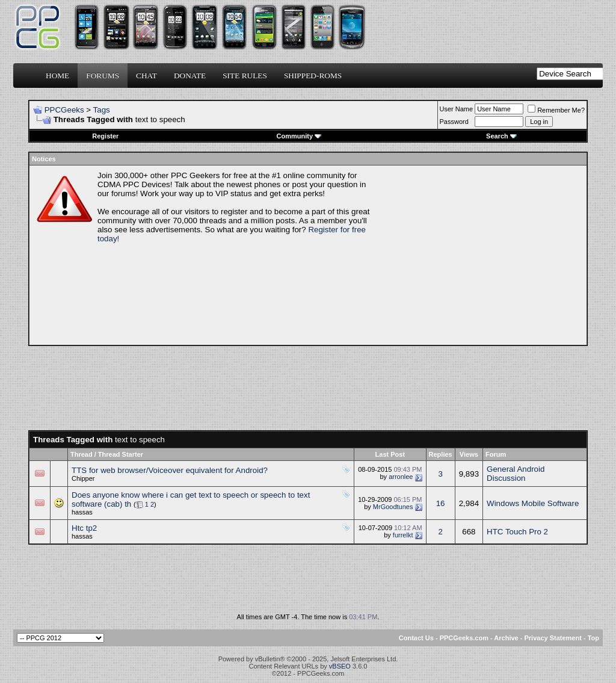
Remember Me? (556, 110)
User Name (457, 109)
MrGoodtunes (393, 507)
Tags (102, 110)
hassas (82, 512)
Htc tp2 (84, 528)
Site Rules (245, 76)
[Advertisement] (480, 255)
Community (299, 136)
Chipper (83, 478)
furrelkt (403, 535)
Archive (506, 638)
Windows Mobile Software (533, 503)
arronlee (401, 477)
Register (105, 136)
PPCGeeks (64, 110)
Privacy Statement (553, 638)
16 (441, 503)
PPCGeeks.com (464, 638)
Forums (103, 76)
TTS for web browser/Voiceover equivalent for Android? (170, 470)
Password (454, 122)
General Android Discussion (516, 474)
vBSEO (340, 666)
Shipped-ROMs (313, 76)
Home (57, 76)
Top (593, 638)
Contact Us (416, 638)
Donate (190, 76)
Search (501, 136)
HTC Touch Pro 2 (517, 532)
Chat (146, 76)
